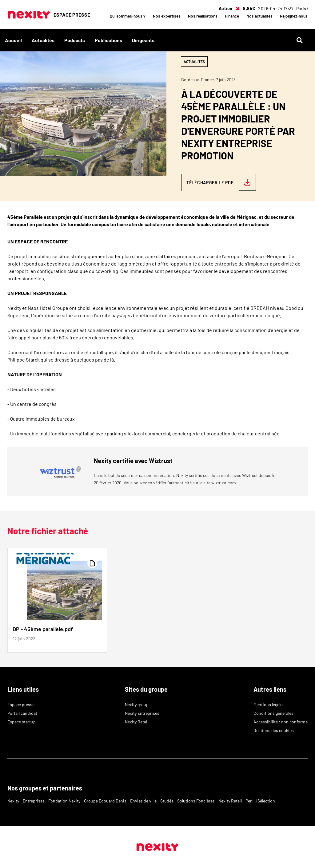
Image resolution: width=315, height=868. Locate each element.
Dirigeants (143, 40)
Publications (108, 40)
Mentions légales (269, 704)
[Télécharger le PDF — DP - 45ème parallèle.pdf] (219, 182)
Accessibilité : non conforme (281, 722)
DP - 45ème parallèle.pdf (43, 629)
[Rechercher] (302, 40)
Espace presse (21, 704)
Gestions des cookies (274, 730)
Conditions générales (273, 713)
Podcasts (75, 40)
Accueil (13, 40)
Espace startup (22, 722)
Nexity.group (137, 704)
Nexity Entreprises (142, 713)
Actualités (43, 40)
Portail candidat (22, 713)
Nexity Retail (137, 722)
